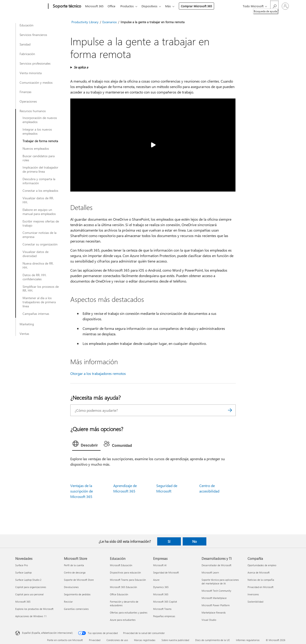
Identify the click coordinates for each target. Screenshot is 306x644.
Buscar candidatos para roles (39, 158)
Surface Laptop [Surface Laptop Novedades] (23, 572)
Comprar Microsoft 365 (200, 6)
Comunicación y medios (36, 83)
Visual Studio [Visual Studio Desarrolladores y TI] (209, 620)
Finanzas (25, 92)
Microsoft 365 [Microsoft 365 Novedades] (23, 602)
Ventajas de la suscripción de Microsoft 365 (82, 491)
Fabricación (27, 54)
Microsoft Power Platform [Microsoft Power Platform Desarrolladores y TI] (216, 605)
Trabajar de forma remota (40, 141)
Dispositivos (152, 6)
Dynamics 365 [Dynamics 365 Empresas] (161, 587)
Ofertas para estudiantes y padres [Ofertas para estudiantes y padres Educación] (129, 612)
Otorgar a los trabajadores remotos (98, 373)
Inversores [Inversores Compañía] (253, 594)
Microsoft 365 (94, 6)
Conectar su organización (40, 244)
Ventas (24, 334)
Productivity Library (85, 22)
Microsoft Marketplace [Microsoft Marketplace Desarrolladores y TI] (214, 598)
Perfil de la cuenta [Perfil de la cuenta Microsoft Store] (74, 565)
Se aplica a (81, 67)
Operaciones (28, 101)
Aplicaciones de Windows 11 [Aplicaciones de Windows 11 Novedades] (31, 616)
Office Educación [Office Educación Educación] (119, 594)
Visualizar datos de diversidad (35, 254)
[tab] (86, 445)
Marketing (27, 324)
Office (112, 6)
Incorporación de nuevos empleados (40, 120)
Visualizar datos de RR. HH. (38, 200)
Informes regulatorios (248, 640)
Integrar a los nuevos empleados (37, 131)
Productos (129, 6)
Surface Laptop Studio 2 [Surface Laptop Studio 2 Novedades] (28, 580)
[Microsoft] (31, 6)
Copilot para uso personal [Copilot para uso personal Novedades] (29, 594)
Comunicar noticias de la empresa (39, 235)
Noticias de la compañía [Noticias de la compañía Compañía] (261, 580)
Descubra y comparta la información (39, 181)
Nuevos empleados (36, 149)
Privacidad (95, 640)
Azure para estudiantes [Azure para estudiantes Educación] (123, 620)
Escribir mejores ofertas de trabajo (41, 223)
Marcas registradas (145, 640)
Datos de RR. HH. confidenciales (34, 277)
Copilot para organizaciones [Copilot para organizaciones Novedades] (31, 587)
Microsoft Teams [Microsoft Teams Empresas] (162, 609)
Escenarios (110, 22)
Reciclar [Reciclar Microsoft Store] (68, 602)
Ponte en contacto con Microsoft (65, 640)
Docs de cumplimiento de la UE (212, 640)
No (195, 541)
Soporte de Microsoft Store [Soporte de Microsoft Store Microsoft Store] (79, 580)
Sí (169, 541)
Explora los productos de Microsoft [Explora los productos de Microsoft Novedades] (34, 609)
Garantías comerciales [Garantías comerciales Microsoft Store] (76, 609)
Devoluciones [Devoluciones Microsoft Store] (71, 587)
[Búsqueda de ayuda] (274, 6)
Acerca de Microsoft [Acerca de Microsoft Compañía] (259, 572)
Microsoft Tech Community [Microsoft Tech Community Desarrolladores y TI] (216, 591)
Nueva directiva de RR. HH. (38, 265)
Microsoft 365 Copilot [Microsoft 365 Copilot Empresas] (165, 602)
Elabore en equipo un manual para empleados (39, 212)
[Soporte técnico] (67, 6)
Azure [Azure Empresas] (156, 580)
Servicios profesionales (35, 63)
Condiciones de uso (117, 640)
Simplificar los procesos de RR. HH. (41, 289)
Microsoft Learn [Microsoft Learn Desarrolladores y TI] (210, 572)
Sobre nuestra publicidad (175, 640)
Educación (27, 25)
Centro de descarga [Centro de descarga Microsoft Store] (75, 572)
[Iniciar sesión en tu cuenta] (285, 6)
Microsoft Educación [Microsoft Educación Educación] (121, 565)
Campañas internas (36, 314)
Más (172, 6)
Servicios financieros (33, 35)
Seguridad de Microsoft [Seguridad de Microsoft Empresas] (166, 572)
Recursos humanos (33, 111)
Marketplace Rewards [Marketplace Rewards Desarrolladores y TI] (214, 612)
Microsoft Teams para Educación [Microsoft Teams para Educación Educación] (128, 580)
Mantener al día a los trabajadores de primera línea (39, 302)
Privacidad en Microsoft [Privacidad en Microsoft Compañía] (260, 587)
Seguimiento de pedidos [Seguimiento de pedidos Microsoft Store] (77, 594)
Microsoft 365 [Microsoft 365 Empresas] (161, 594)
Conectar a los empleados (40, 191)
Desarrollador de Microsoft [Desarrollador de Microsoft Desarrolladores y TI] (216, 565)
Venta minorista (31, 73)
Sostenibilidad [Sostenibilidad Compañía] (255, 602)
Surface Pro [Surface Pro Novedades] (21, 565)
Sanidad (25, 44)
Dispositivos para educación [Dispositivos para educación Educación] (125, 572)
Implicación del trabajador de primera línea (40, 169)
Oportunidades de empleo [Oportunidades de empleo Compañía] (262, 565)
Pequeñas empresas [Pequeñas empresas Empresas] (164, 616)
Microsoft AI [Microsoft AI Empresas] (160, 565)
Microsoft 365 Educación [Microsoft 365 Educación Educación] (123, 587)
